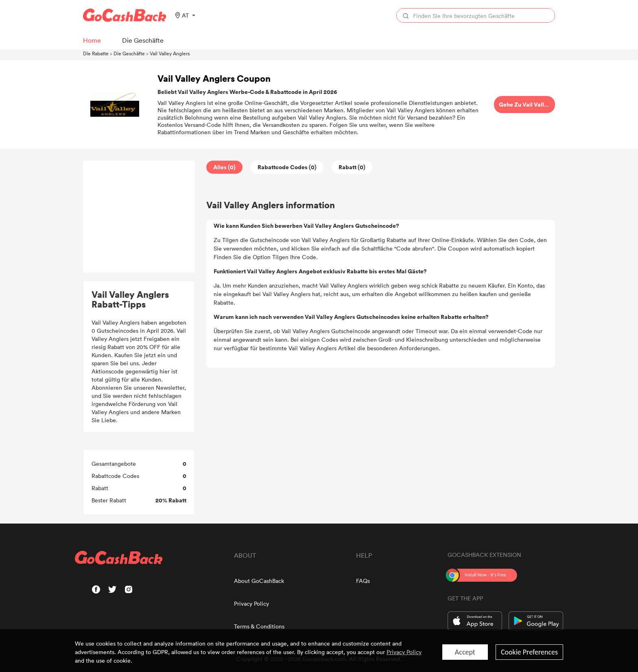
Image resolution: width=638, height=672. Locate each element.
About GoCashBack (259, 581)
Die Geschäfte (129, 53)
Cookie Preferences (529, 652)
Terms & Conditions (259, 626)
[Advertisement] (139, 217)
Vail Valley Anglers (170, 53)
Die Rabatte (96, 53)
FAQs (363, 581)
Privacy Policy (251, 603)
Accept (465, 652)
